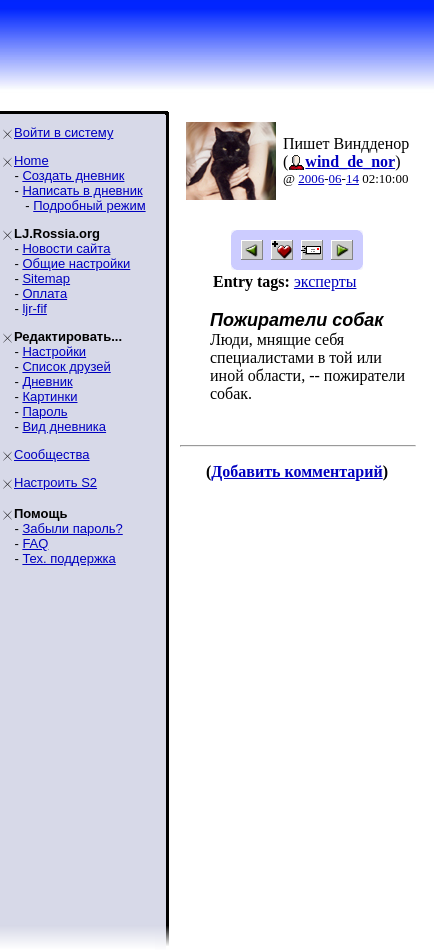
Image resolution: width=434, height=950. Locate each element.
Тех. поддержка (68, 558)
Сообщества (52, 454)
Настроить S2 (55, 482)
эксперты (325, 281)
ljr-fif (34, 308)
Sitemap (46, 278)
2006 (311, 178)
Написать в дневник (82, 190)
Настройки (54, 351)
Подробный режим (89, 205)
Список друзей (66, 366)
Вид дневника (64, 426)
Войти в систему (63, 132)
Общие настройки (76, 263)
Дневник (47, 381)
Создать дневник (73, 175)
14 (352, 178)
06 (335, 178)
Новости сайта (66, 248)
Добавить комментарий (296, 471)
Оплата (44, 293)
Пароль (44, 411)
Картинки (49, 396)
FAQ (35, 543)
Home (31, 160)
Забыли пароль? (72, 528)
